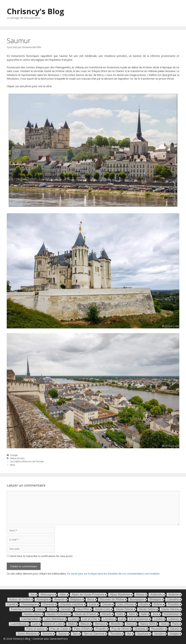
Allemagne (47, 595)
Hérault (106, 614)
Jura (155, 614)
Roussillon (158, 629)
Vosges (174, 634)
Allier (63, 595)
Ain (33, 595)
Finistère (173, 604)
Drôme (158, 604)
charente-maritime (72, 604)
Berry (91, 599)
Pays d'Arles (82, 629)
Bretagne (155, 599)
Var (129, 634)
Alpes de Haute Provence (88, 595)
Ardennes (156, 595)
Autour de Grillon (20, 599)
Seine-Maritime (27, 634)
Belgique (76, 599)
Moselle (116, 624)
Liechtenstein (30, 619)
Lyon (35, 624)
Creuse (107, 604)
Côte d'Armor (126, 604)
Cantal (11, 604)
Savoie (175, 629)
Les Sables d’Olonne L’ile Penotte (27, 461)
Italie (144, 614)
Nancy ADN (148, 624)
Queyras (140, 629)
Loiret (73, 619)
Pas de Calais (60, 629)
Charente (48, 604)
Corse (93, 604)
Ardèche (174, 595)
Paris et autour (36, 629)
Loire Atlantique (54, 619)
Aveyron (59, 599)
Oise (164, 624)
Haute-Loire (103, 609)
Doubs (144, 604)
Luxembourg (19, 624)
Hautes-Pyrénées (58, 614)
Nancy (130, 624)
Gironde (66, 609)
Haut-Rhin (83, 609)
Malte (72, 624)
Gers (52, 609)
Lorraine (108, 619)
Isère (132, 614)
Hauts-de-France (85, 614)
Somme (48, 634)
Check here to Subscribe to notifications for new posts (40, 556)
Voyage (14, 455)
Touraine (116, 634)
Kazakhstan (171, 614)
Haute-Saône (147, 609)
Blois (13, 465)
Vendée (159, 634)
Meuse (85, 624)
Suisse (62, 634)
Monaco (100, 624)
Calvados (173, 599)
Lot (122, 619)
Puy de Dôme (120, 629)
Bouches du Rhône (112, 599)
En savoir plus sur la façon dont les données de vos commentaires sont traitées (113, 574)
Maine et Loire (17, 458)
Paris (176, 624)
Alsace (140, 595)
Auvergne (43, 599)
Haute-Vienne (170, 609)
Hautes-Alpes (32, 614)
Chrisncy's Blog (35, 11)
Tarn (75, 634)
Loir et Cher (90, 619)
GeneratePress (59, 639)
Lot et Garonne (139, 619)
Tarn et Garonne (94, 634)
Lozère (158, 619)
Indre (120, 614)
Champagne (29, 604)
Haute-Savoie (124, 609)
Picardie (101, 629)
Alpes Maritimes (120, 595)
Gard (40, 609)
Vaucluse (143, 634)
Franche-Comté (21, 609)
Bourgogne (137, 599)
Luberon (174, 619)
